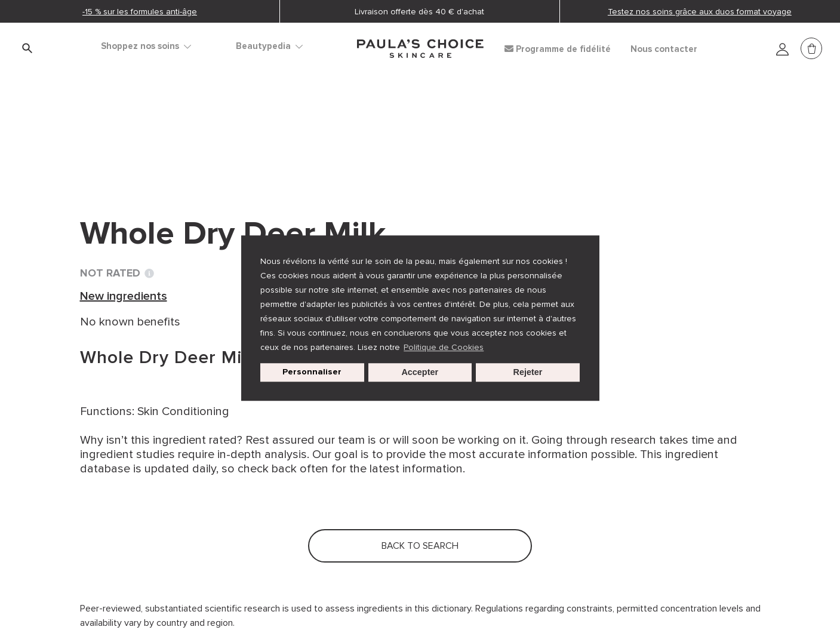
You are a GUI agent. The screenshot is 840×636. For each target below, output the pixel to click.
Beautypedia (269, 46)
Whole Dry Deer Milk (357, 131)
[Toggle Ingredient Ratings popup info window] (149, 274)
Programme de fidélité (558, 49)
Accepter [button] (420, 373)
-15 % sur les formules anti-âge (140, 12)
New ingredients (247, 131)
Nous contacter (664, 49)
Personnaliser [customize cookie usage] (312, 372)
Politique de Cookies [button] (444, 347)
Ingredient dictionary (137, 131)
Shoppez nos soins (146, 46)
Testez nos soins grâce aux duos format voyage (700, 12)
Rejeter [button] (528, 373)
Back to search (133, 156)
